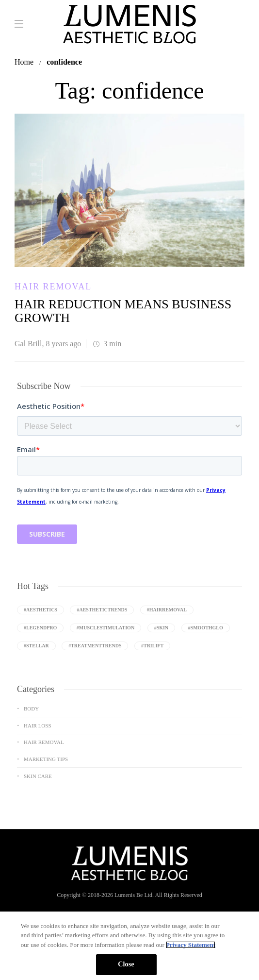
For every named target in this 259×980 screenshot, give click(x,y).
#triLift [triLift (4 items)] (152, 646)
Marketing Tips (46, 759)
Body (31, 709)
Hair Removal (53, 287)
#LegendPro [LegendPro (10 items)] (40, 628)
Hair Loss (38, 726)
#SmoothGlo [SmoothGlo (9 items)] (206, 628)
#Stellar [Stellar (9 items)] (36, 646)
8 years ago (63, 344)
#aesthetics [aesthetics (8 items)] (40, 610)
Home (24, 62)
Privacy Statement (191, 945)
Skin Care (38, 776)
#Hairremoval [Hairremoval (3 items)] (167, 610)
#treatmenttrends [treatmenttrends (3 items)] (95, 646)
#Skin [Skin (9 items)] (161, 628)
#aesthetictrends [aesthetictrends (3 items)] (102, 610)
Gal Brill (28, 344)
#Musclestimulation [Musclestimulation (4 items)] (105, 628)
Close (126, 964)
